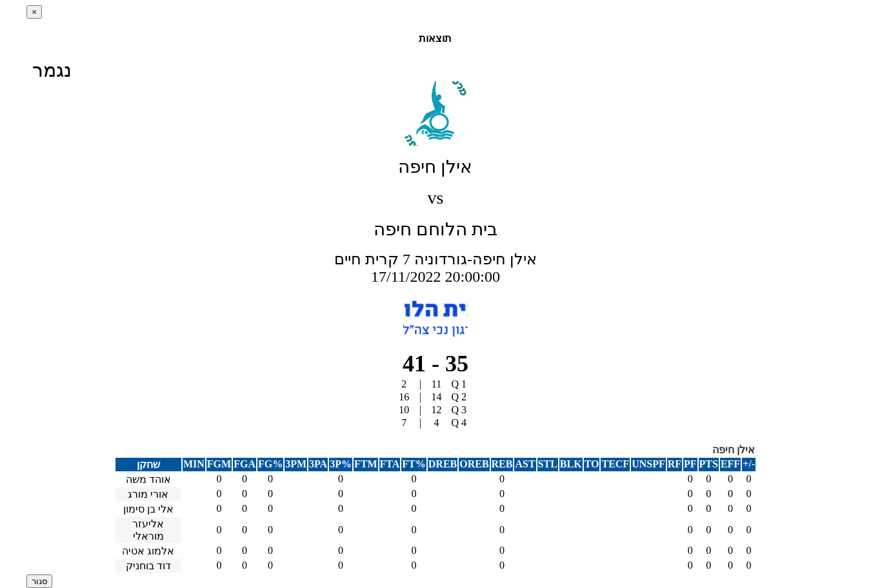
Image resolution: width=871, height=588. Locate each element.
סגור (39, 581)
